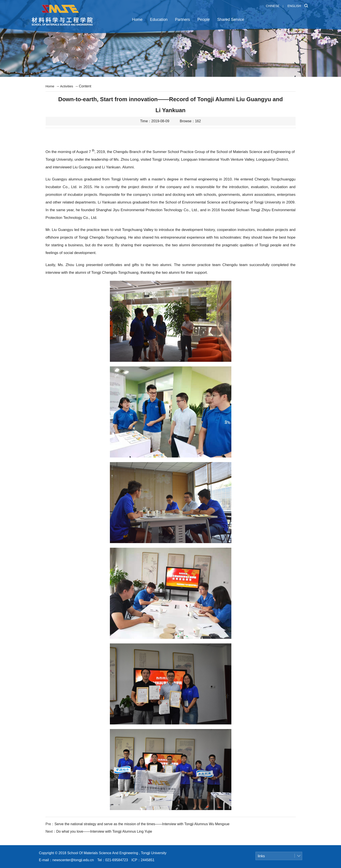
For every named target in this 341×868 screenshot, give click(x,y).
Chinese (273, 6)
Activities (67, 86)
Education (159, 20)
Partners (182, 20)
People (204, 20)
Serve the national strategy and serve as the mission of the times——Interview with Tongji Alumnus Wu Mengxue (142, 824)
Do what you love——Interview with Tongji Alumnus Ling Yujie (104, 831)
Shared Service (231, 20)
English (294, 6)
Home (137, 20)
